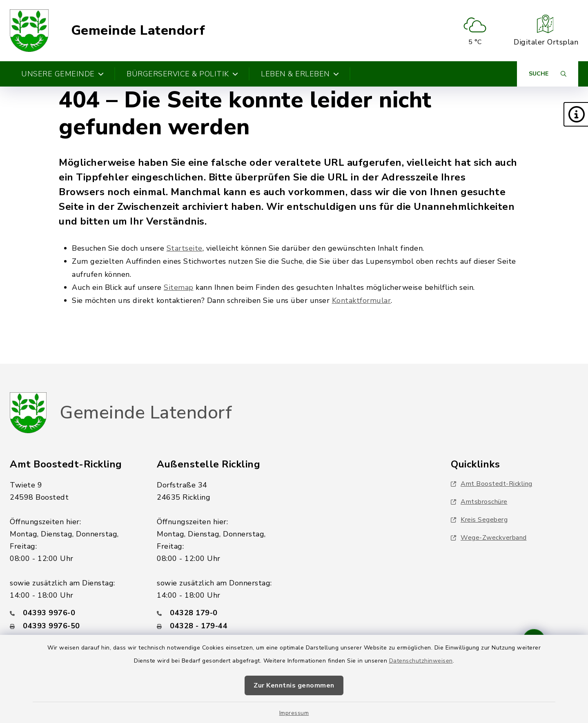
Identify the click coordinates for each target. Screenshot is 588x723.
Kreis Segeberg (479, 520)
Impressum (294, 713)
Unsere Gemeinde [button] (62, 74)
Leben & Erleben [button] (300, 74)
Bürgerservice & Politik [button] (182, 74)
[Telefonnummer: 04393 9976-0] (73, 613)
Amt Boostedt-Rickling (492, 484)
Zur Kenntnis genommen (294, 685)
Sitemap (179, 287)
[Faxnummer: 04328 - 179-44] (220, 626)
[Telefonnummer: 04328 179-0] (220, 613)
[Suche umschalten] (548, 74)
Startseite (185, 248)
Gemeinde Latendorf (138, 31)
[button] (576, 114)
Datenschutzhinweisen (421, 661)
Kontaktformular (362, 300)
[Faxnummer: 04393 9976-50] (73, 626)
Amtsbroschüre (479, 502)
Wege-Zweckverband (489, 538)
